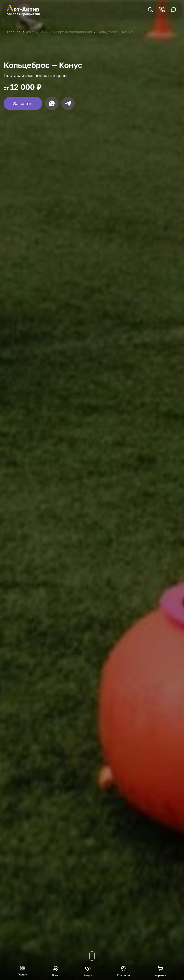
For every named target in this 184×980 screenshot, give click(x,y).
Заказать (23, 103)
